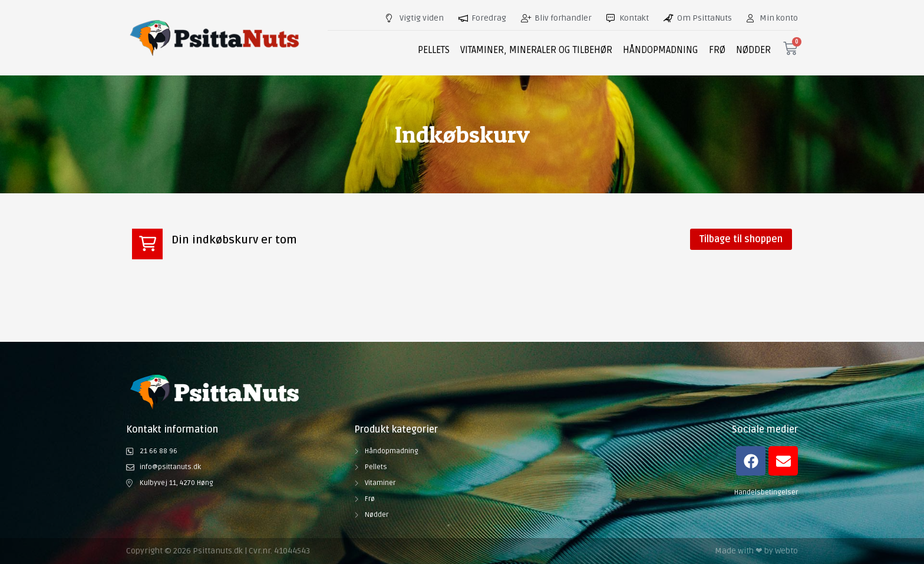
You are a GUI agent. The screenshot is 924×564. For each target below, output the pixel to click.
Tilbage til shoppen (741, 239)
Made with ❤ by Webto (756, 551)
